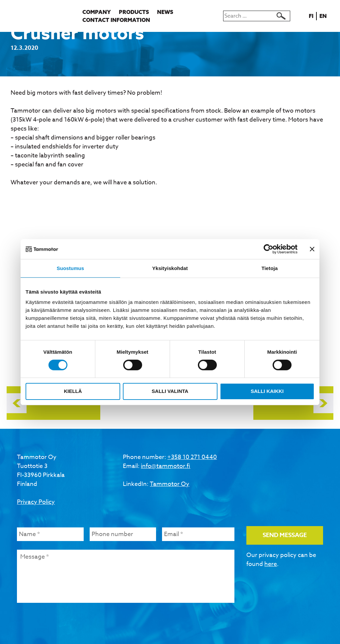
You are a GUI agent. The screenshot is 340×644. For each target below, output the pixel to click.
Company (97, 12)
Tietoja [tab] (270, 268)
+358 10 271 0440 (192, 457)
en (324, 16)
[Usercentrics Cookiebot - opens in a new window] (268, 249)
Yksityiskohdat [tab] (170, 268)
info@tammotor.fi (166, 466)
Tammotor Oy (170, 484)
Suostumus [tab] (71, 268)
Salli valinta (170, 391)
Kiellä (73, 391)
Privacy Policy (36, 502)
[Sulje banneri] (312, 249)
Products (134, 12)
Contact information (116, 20)
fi (312, 16)
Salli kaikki (267, 391)
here (271, 564)
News (165, 12)
